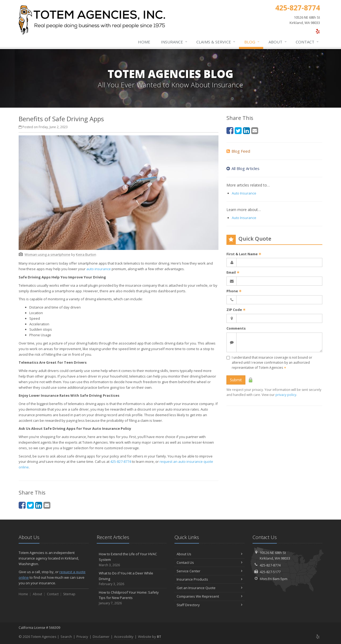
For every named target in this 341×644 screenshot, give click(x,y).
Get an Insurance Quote (210, 588)
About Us (210, 554)
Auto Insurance (244, 193)
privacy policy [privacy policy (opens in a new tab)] (286, 395)
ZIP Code (236, 310)
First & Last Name (244, 254)
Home (144, 42)
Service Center (210, 571)
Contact (307, 42)
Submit (236, 380)
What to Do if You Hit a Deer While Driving (132, 579)
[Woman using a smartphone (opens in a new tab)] (47, 254)
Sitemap (69, 594)
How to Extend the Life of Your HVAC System (132, 560)
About (278, 42)
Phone (234, 291)
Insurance (174, 42)
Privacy (82, 637)
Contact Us (210, 562)
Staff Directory (210, 605)
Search (66, 637)
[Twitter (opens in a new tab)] (30, 505)
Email (233, 272)
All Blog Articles (243, 168)
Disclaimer (101, 637)
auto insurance (99, 269)
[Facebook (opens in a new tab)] (22, 505)
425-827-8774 (121, 461)
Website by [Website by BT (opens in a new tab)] (150, 637)
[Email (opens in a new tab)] (47, 505)
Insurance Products (210, 579)
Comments (236, 328)
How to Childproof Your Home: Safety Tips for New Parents (132, 598)
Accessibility (124, 637)
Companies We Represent (210, 596)
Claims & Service (216, 42)
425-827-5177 (270, 572)
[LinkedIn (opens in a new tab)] (39, 505)
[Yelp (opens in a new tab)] (318, 31)
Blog (252, 42)
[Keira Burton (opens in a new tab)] (86, 254)
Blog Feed (238, 151)
